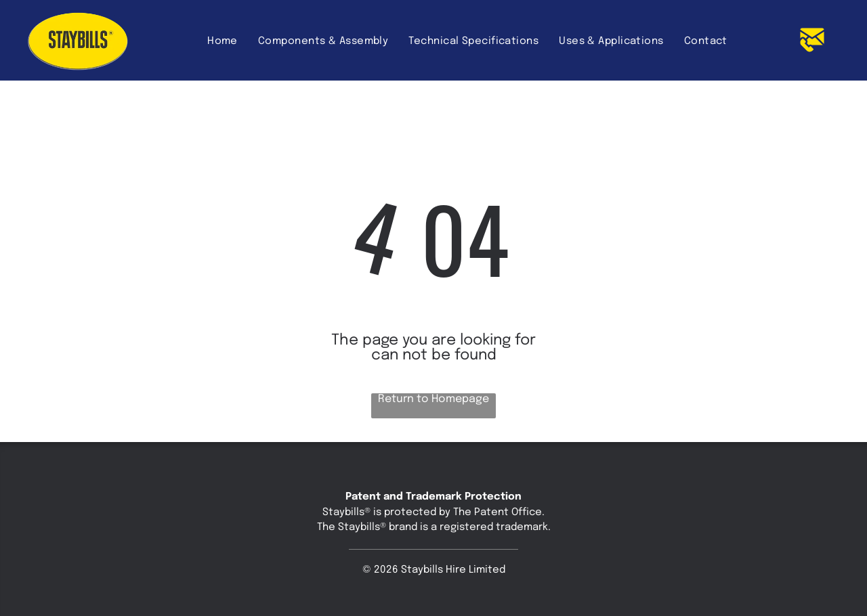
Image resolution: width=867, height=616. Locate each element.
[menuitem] (223, 41)
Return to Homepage (433, 399)
